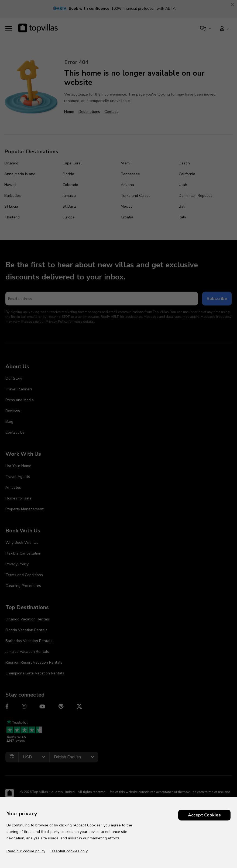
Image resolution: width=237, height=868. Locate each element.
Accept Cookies (204, 815)
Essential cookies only (69, 851)
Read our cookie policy (26, 851)
